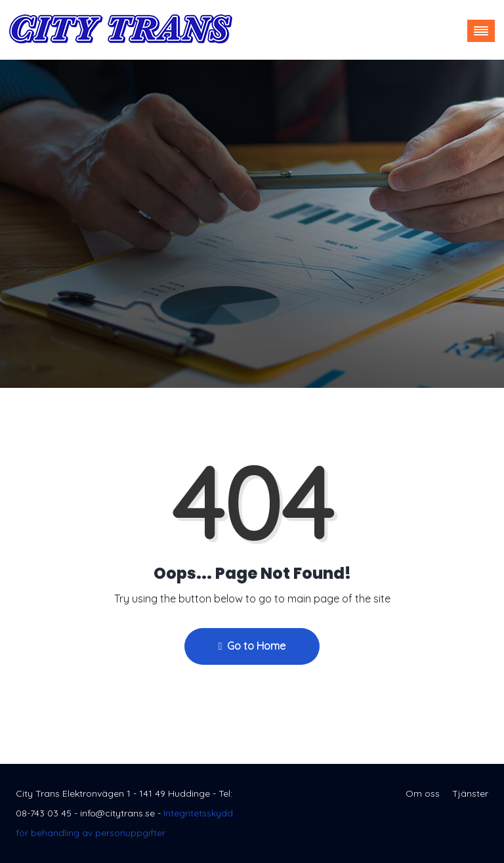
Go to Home (252, 646)
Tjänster (470, 793)
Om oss (423, 793)
